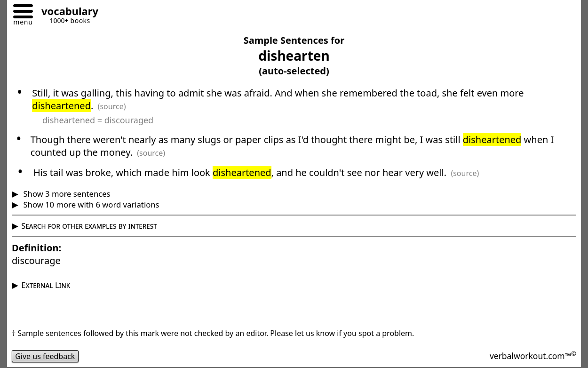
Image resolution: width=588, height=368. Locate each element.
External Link (46, 285)
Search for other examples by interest (89, 226)
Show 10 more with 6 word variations (90, 204)
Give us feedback (45, 356)
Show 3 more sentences (66, 194)
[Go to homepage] (66, 12)
